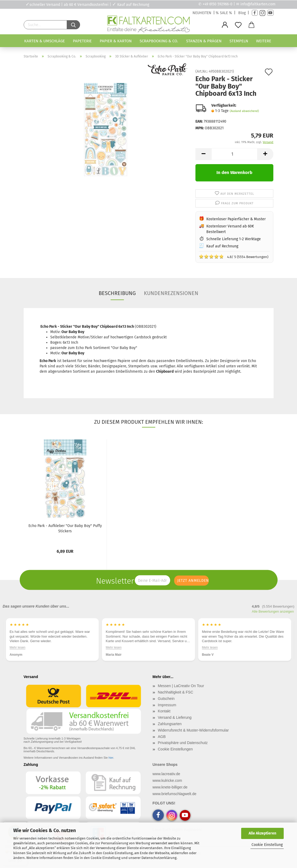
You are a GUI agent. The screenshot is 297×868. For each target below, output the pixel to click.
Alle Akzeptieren (262, 833)
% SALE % (224, 13)
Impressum (167, 705)
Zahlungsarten (170, 724)
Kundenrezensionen (171, 293)
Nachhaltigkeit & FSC (176, 692)
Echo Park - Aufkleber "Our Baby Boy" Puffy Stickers (65, 528)
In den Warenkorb (234, 173)
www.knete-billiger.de (170, 787)
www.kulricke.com (167, 780)
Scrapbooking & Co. (159, 41)
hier (111, 758)
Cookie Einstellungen (175, 749)
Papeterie (82, 41)
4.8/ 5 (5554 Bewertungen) (234, 256)
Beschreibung (117, 293)
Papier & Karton (116, 41)
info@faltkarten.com (258, 4)
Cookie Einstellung (267, 845)
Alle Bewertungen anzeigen (273, 611)
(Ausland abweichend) (244, 111)
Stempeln (239, 41)
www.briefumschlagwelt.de (175, 794)
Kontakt (164, 711)
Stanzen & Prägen (204, 41)
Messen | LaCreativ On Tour (181, 686)
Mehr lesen (17, 647)
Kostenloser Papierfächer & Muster (236, 219)
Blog (242, 13)
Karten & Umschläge (45, 41)
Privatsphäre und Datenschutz (183, 743)
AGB (162, 737)
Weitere (264, 41)
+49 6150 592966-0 (217, 4)
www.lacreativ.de (166, 774)
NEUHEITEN (202, 13)
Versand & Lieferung (175, 717)
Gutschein (166, 699)
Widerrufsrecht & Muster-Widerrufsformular (193, 730)
